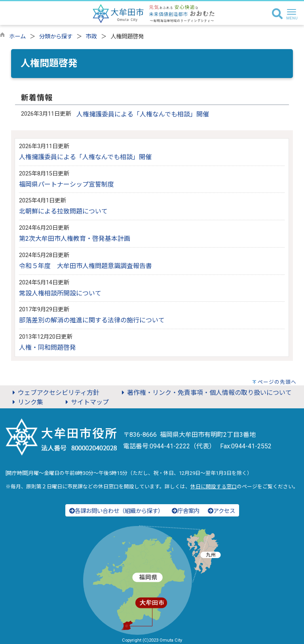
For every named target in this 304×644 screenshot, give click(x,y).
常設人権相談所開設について (60, 293)
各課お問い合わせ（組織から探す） (116, 511)
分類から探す (56, 37)
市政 (91, 37)
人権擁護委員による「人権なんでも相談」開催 (143, 114)
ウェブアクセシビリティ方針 (55, 393)
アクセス (221, 511)
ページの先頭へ (277, 382)
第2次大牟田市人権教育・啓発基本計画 (75, 239)
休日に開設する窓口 (214, 487)
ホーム (17, 37)
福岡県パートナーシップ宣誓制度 (66, 184)
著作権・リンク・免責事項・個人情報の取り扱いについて (205, 393)
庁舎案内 (186, 511)
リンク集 (27, 402)
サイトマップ (86, 402)
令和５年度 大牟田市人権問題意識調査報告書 (85, 266)
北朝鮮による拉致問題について (63, 211)
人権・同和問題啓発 (47, 348)
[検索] (277, 14)
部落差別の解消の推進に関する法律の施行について (92, 320)
